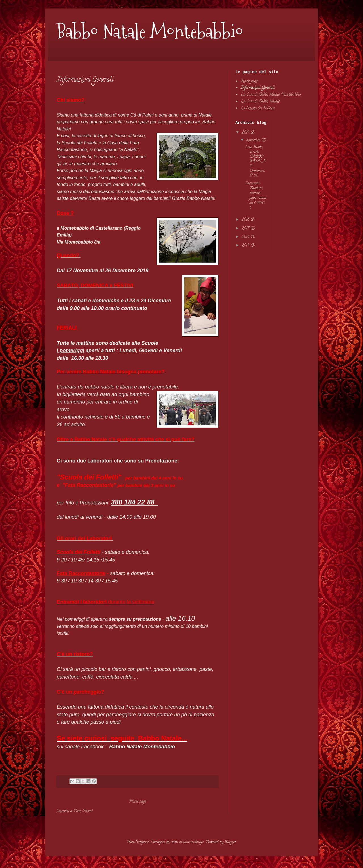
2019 (246, 133)
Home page (138, 802)
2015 (246, 246)
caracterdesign (194, 842)
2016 (246, 237)
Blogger (230, 842)
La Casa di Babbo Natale (260, 102)
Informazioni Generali (258, 88)
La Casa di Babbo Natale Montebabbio (271, 95)
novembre (254, 141)
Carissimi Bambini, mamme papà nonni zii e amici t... (256, 196)
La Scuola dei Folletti (258, 108)
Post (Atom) (83, 811)
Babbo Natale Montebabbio (150, 31)
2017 (246, 229)
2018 (246, 220)
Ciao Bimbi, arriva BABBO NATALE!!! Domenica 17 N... (256, 162)
